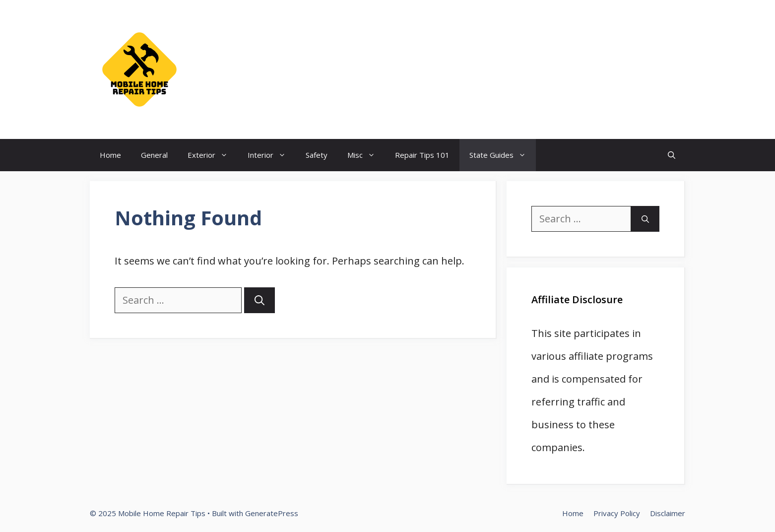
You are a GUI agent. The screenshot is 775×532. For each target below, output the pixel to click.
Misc (366, 155)
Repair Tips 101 (422, 155)
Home (110, 155)
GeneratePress (272, 513)
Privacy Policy (617, 513)
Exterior (213, 155)
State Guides (503, 155)
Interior (272, 155)
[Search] (259, 300)
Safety (317, 155)
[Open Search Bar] (672, 155)
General (154, 155)
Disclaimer (668, 513)
